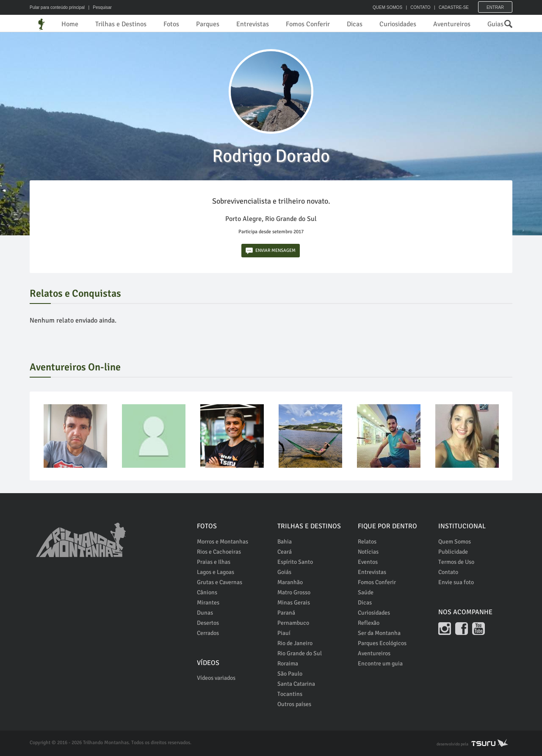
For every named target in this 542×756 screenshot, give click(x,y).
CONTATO (420, 7)
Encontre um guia (380, 664)
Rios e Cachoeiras (219, 552)
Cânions (207, 592)
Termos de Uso (456, 562)
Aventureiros (452, 24)
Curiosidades (398, 24)
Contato (448, 572)
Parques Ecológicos (382, 643)
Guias (495, 24)
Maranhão (290, 582)
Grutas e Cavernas (220, 582)
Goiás (284, 572)
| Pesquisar (99, 7)
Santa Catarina (296, 684)
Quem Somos (455, 542)
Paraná (286, 613)
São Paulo (290, 674)
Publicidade (453, 552)
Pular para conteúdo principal (57, 7)
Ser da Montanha (379, 633)
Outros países (294, 704)
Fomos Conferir (308, 24)
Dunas (205, 613)
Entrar (495, 7)
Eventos (368, 562)
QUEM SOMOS (387, 7)
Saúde (366, 592)
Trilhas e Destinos (121, 24)
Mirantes (208, 603)
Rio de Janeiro (295, 643)
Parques (208, 24)
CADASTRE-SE (454, 7)
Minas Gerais (294, 603)
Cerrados (208, 633)
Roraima (288, 664)
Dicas (355, 24)
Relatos (367, 542)
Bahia (285, 542)
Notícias (368, 552)
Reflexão (369, 623)
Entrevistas (253, 24)
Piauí (284, 633)
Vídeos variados (216, 678)
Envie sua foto (456, 582)
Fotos (171, 24)
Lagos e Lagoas (216, 572)
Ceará (285, 552)
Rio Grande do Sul (300, 653)
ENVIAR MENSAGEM (271, 251)
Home (70, 24)
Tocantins (290, 694)
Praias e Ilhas (214, 562)
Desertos (208, 623)
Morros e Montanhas (223, 542)
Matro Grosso (294, 592)
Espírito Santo (295, 562)
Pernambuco (293, 623)
